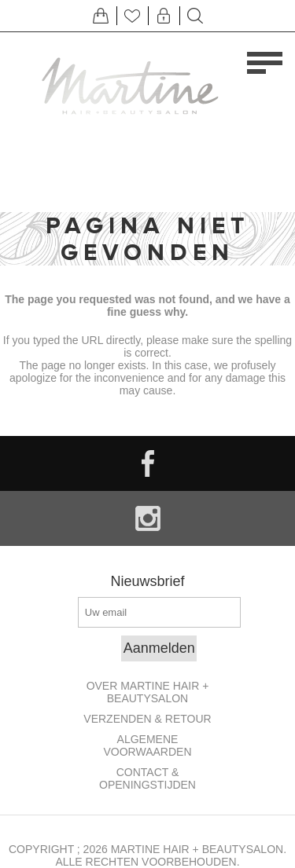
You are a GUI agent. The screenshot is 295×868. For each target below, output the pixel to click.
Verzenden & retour (147, 719)
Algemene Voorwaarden (147, 745)
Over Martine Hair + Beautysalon (148, 692)
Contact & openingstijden (147, 778)
